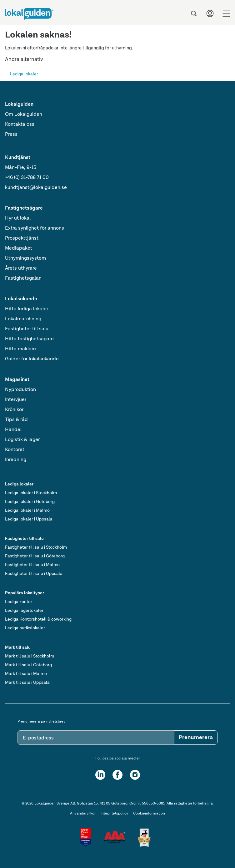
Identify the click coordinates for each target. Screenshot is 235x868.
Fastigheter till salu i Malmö (32, 565)
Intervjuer (16, 400)
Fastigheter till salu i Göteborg (35, 556)
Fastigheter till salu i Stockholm (36, 547)
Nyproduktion (20, 390)
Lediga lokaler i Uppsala (29, 519)
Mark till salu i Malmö (26, 674)
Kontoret (15, 450)
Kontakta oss (20, 124)
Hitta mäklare (20, 349)
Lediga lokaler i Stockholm (31, 493)
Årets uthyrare (21, 268)
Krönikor (14, 410)
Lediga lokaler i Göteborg (30, 502)
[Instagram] (135, 775)
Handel (13, 430)
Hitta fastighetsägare (29, 339)
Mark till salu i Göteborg (28, 665)
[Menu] (226, 13)
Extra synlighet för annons (35, 228)
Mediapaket (19, 248)
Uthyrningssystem (25, 258)
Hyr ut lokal (18, 218)
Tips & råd (16, 420)
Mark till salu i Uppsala (27, 683)
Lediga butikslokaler (25, 628)
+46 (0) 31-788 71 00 (27, 178)
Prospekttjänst (22, 238)
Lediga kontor (19, 602)
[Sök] (194, 13)
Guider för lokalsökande (32, 359)
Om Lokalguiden (24, 114)
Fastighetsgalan (23, 278)
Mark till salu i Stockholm (30, 656)
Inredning (16, 460)
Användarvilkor (83, 814)
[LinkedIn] (100, 775)
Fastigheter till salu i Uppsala (34, 574)
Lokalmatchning (23, 319)
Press (11, 135)
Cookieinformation (149, 814)
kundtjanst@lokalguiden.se (36, 188)
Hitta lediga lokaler (27, 309)
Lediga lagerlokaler (24, 611)
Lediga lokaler (24, 74)
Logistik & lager (22, 440)
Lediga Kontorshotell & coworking (38, 619)
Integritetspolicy (114, 814)
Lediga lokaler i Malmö (27, 510)
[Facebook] (117, 775)
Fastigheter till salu (27, 329)
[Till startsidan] (29, 14)
